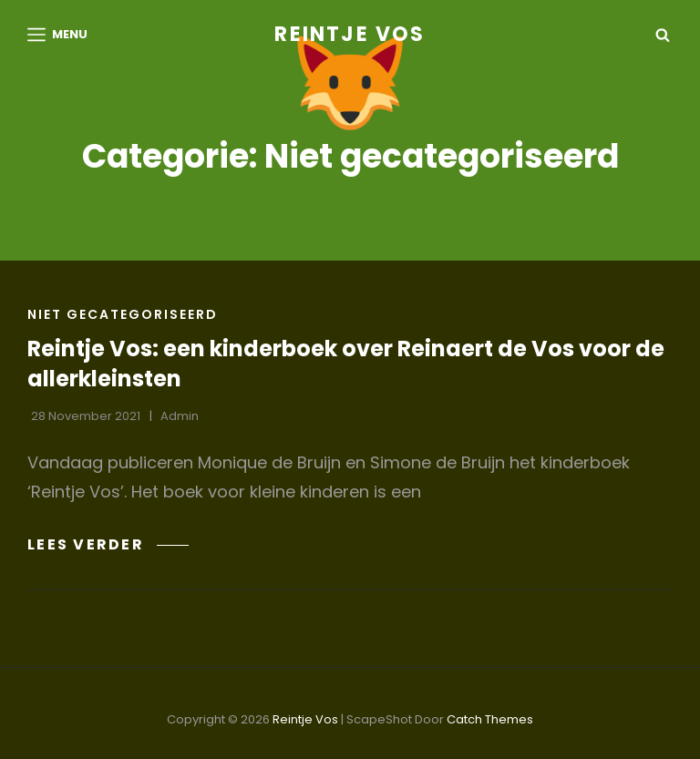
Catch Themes (490, 719)
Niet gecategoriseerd (123, 314)
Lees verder (108, 544)
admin (180, 416)
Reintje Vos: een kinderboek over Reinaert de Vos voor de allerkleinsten (346, 364)
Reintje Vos (350, 34)
